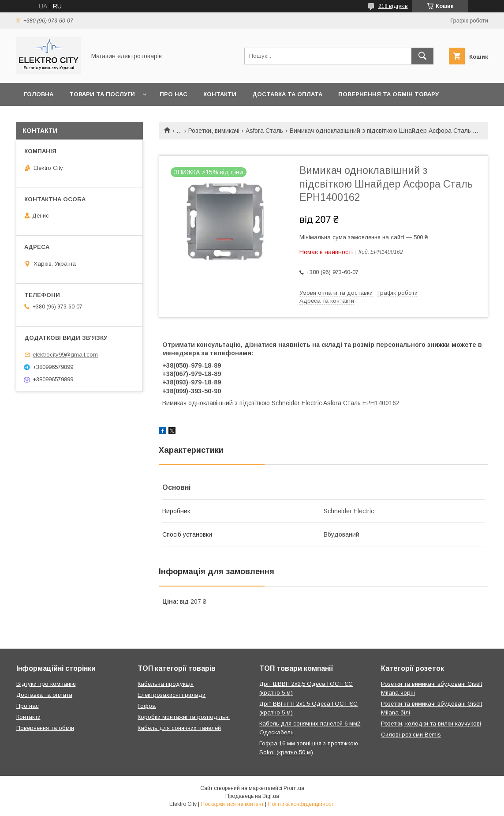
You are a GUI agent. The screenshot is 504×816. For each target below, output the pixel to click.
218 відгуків (393, 6)
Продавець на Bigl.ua (252, 796)
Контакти (220, 94)
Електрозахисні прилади (172, 695)
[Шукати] (422, 56)
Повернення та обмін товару (388, 94)
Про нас (174, 94)
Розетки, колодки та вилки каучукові (431, 724)
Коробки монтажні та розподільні (184, 717)
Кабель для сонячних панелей (179, 728)
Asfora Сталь (264, 131)
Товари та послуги (102, 94)
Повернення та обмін (45, 728)
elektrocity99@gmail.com (65, 355)
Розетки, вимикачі (214, 131)
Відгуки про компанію (46, 684)
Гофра (147, 706)
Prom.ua (294, 788)
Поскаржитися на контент (232, 804)
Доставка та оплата (287, 94)
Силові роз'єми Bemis (411, 735)
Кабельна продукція (166, 684)
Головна (39, 94)
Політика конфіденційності (301, 804)
